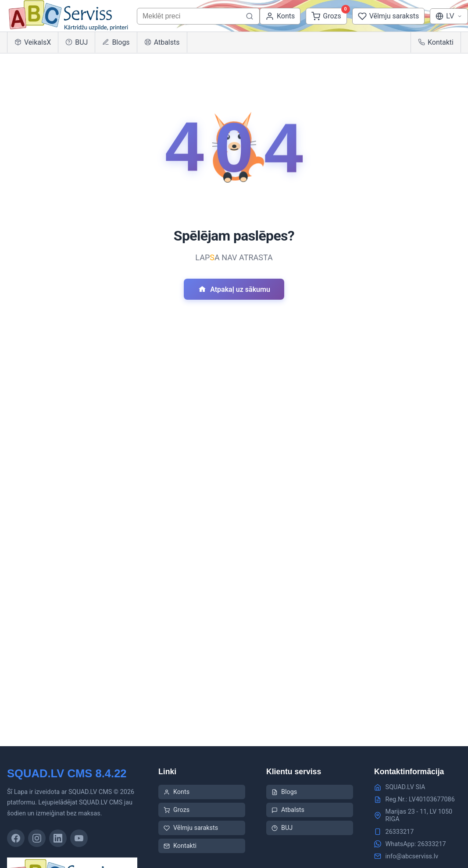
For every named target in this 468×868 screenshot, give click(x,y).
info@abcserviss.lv (412, 856)
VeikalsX (33, 42)
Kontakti (436, 42)
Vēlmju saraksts (191, 828)
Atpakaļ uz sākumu (234, 289)
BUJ (77, 42)
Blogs (116, 42)
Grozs (177, 810)
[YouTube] (79, 838)
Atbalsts (162, 42)
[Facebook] (16, 838)
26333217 (400, 832)
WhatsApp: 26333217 (416, 844)
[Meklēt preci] (250, 16)
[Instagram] (37, 838)
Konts (177, 792)
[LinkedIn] (58, 838)
